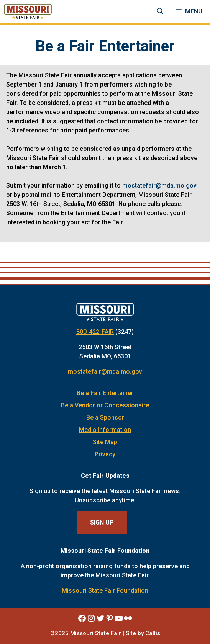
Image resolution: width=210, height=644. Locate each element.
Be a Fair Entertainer (105, 393)
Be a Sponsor (105, 418)
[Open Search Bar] (160, 11)
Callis (153, 633)
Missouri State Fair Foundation (105, 591)
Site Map (105, 442)
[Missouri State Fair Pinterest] (110, 618)
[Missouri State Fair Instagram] (91, 618)
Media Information (105, 430)
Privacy (105, 454)
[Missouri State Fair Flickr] (128, 618)
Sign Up (102, 522)
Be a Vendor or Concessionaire (105, 405)
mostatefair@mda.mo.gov (159, 186)
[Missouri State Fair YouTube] (119, 618)
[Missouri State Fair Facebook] (82, 618)
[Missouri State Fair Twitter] (100, 618)
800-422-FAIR (95, 332)
